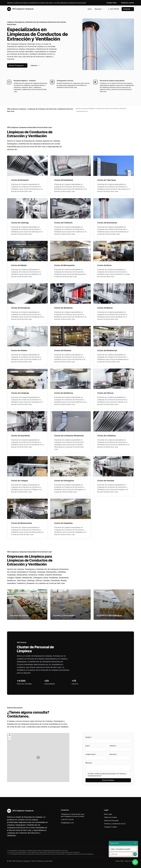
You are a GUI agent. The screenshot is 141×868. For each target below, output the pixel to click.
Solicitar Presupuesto (17, 65)
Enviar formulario (108, 780)
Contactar (128, 9)
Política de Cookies (110, 817)
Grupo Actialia (129, 861)
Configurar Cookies (110, 827)
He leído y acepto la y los (107, 775)
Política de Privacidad (108, 773)
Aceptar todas (112, 3)
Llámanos (35, 65)
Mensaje (89, 763)
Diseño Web (119, 861)
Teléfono (113, 746)
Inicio (90, 9)
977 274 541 (113, 9)
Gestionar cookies (128, 3)
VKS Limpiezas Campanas (20, 9)
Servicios (99, 9)
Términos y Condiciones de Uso (115, 824)
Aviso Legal (108, 814)
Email (88, 746)
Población (113, 754)
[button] (38, 757)
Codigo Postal (91, 754)
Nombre (89, 737)
